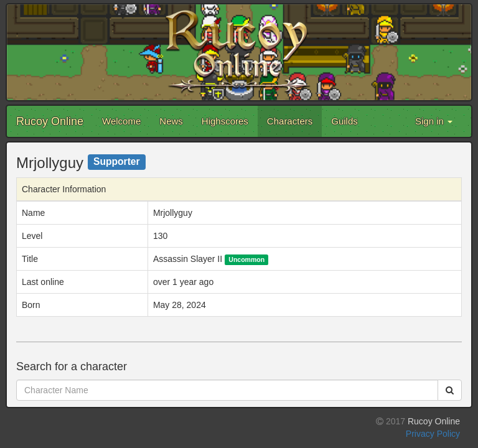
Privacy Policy (433, 434)
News (171, 121)
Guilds (344, 121)
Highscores (225, 121)
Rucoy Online (50, 121)
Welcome (121, 121)
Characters (290, 121)
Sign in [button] (434, 121)
